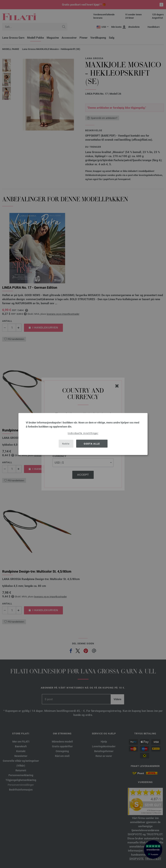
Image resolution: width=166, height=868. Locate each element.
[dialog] (83, 434)
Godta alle (92, 444)
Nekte (66, 444)
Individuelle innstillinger (83, 433)
